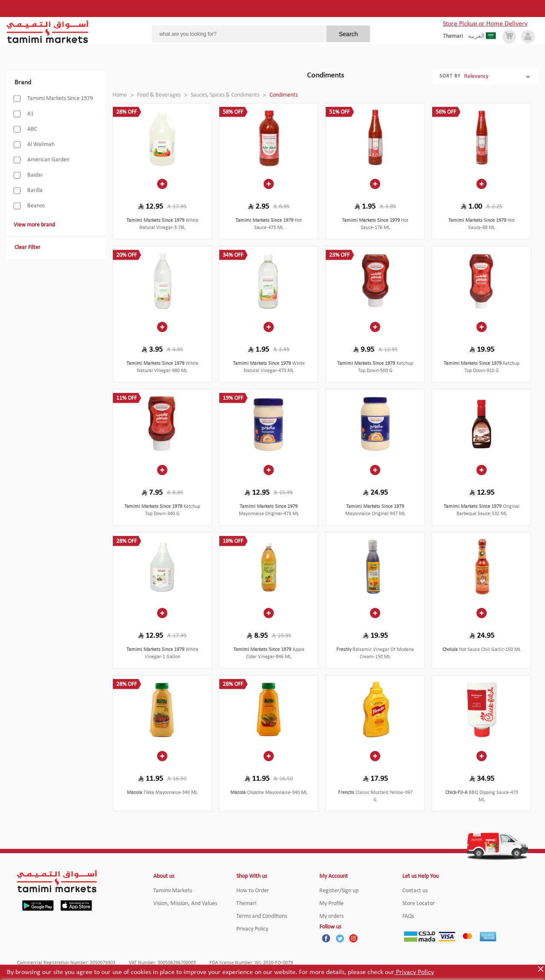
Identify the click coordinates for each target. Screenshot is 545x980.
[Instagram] (353, 938)
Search (349, 34)
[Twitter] (340, 938)
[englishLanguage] (455, 37)
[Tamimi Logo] (48, 32)
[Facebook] (326, 938)
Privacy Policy (414, 972)
